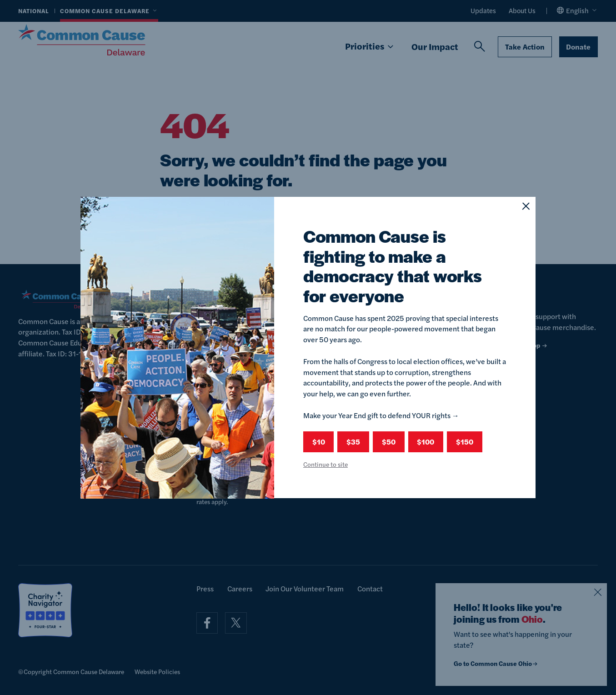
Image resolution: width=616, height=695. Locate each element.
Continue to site (326, 464)
